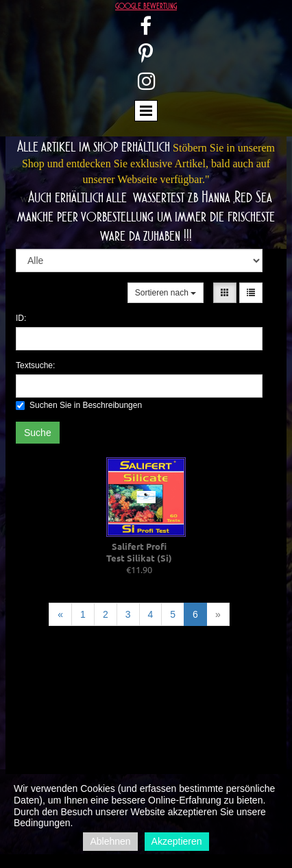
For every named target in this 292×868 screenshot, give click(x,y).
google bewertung (146, 6)
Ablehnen (110, 841)
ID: (21, 318)
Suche (38, 433)
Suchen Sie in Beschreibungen (79, 405)
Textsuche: (35, 365)
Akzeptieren (177, 841)
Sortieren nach (166, 293)
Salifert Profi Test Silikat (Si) (139, 552)
